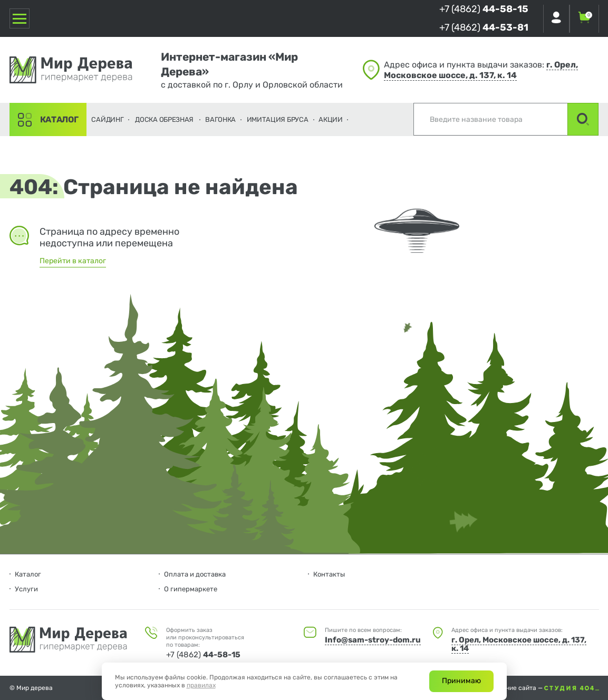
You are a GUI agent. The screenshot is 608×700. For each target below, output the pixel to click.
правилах (201, 685)
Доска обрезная (164, 119)
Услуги (26, 589)
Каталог (59, 119)
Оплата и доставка (195, 574)
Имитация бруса (278, 119)
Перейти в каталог (73, 261)
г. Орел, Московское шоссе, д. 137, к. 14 (481, 70)
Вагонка (220, 119)
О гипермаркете (191, 589)
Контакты (329, 574)
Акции (331, 119)
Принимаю (461, 681)
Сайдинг (107, 119)
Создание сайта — (543, 688)
